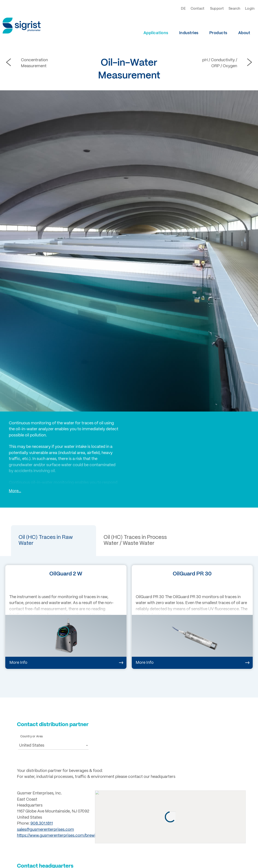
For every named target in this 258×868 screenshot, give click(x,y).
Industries (189, 33)
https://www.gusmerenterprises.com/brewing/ (59, 836)
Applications (156, 33)
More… (15, 491)
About (244, 33)
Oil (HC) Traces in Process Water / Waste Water (135, 540)
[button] (54, 541)
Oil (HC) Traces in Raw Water (46, 540)
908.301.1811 (42, 823)
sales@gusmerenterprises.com (45, 830)
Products (218, 33)
